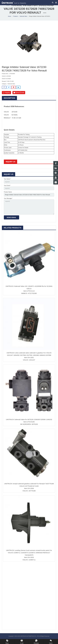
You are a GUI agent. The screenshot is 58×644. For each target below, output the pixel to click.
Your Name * (7, 179)
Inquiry (6, 93)
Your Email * (7, 185)
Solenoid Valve (23, 16)
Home (10, 16)
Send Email (19, 93)
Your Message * (8, 198)
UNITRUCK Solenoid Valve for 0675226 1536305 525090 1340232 (29, 419)
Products (16, 16)
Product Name (8, 192)
